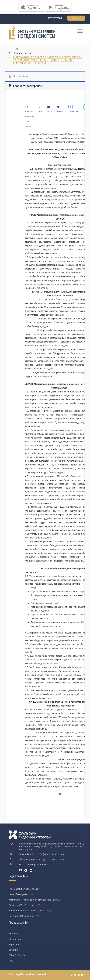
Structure (13, 950)
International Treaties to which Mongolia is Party (33, 900)
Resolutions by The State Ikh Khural (26, 911)
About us (13, 934)
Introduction (15, 939)
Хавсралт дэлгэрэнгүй (26, 86)
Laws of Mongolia (18, 894)
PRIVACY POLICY (17, 955)
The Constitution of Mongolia (23, 889)
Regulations (15, 944)
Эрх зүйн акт (19, 76)
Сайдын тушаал (23, 53)
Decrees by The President (21, 905)
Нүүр (17, 48)
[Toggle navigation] (80, 31)
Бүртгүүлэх (55, 18)
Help (11, 961)
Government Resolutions (21, 916)
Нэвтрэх (76, 18)
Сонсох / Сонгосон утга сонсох (29, 116)
